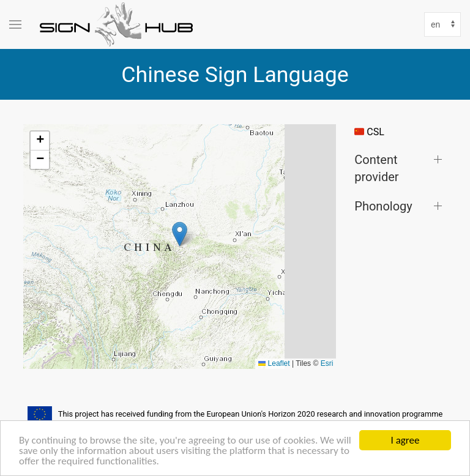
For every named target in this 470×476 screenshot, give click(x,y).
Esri (327, 363)
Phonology (383, 206)
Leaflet (274, 363)
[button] (180, 234)
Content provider (376, 168)
